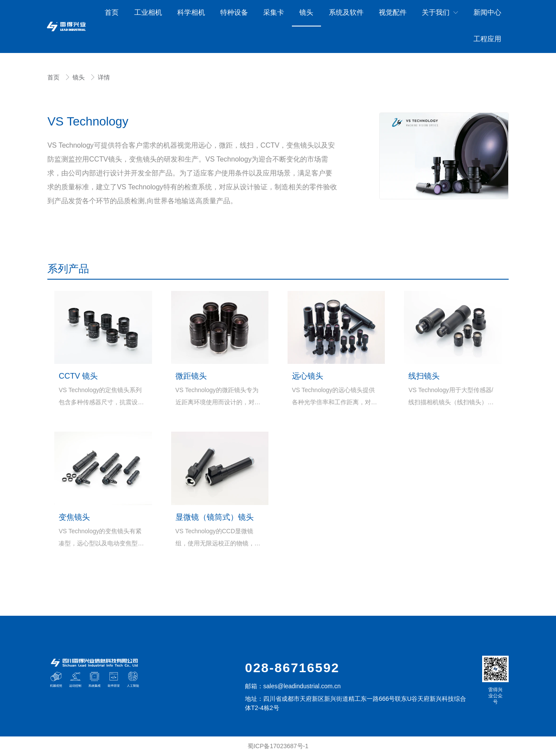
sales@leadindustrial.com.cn (302, 686)
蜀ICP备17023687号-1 (278, 746)
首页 (54, 77)
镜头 (79, 77)
